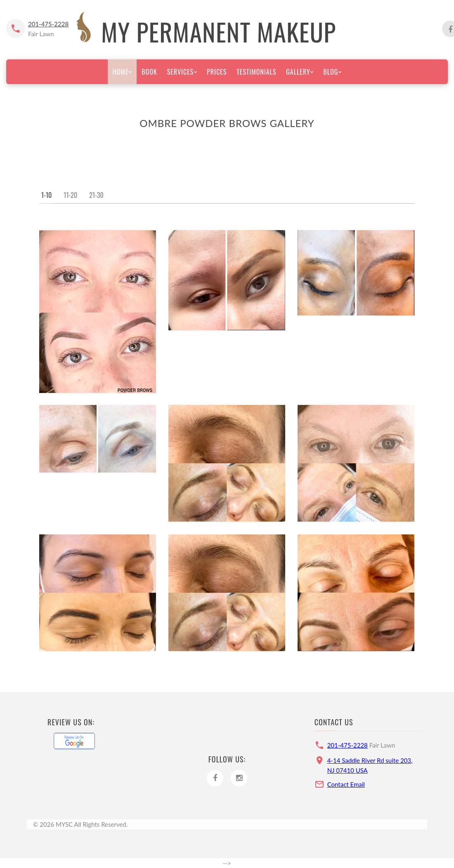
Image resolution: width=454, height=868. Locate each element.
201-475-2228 (48, 24)
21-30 (96, 195)
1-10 (46, 195)
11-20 (70, 195)
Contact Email (346, 784)
